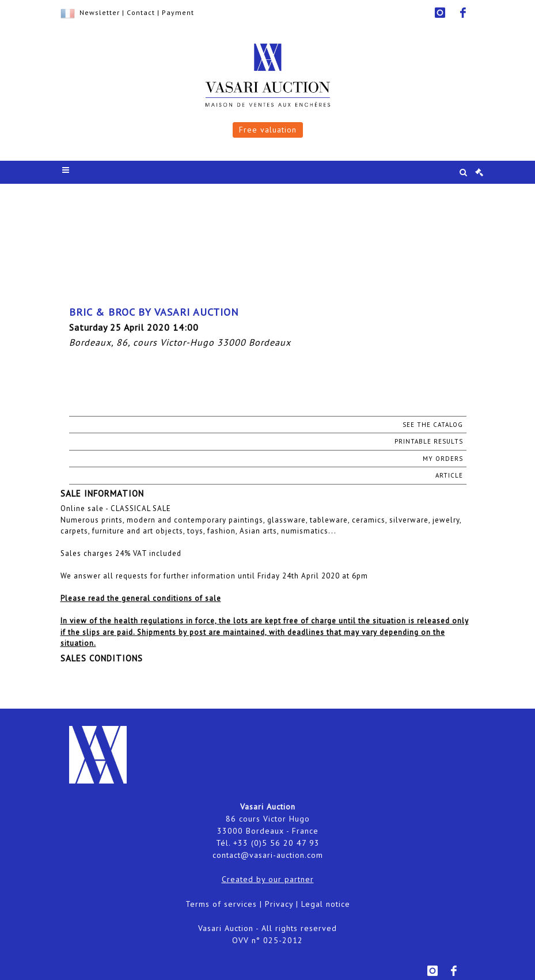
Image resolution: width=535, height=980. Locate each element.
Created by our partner (268, 879)
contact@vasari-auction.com (268, 855)
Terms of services (221, 904)
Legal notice (326, 904)
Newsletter (100, 12)
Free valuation (268, 130)
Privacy (279, 904)
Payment (178, 12)
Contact (141, 12)
